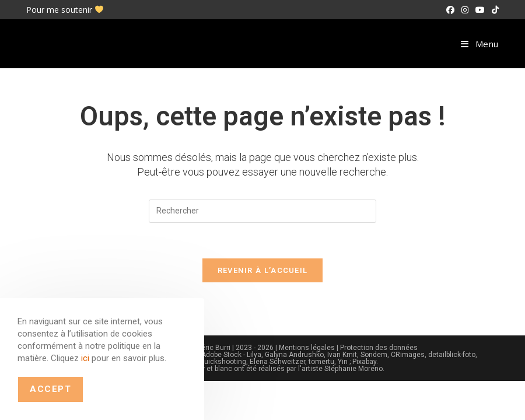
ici (85, 358)
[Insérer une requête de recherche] (262, 211)
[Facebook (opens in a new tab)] (450, 10)
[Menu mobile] (480, 44)
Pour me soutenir (65, 10)
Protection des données (379, 348)
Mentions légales (307, 348)
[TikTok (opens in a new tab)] (494, 10)
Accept (50, 389)
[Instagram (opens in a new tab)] (465, 10)
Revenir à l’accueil (263, 270)
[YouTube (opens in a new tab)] (480, 10)
